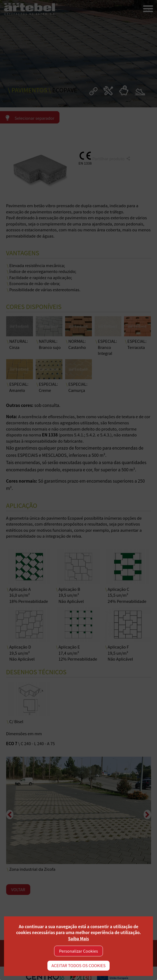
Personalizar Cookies (79, 951)
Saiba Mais (78, 939)
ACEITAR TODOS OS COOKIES (78, 965)
